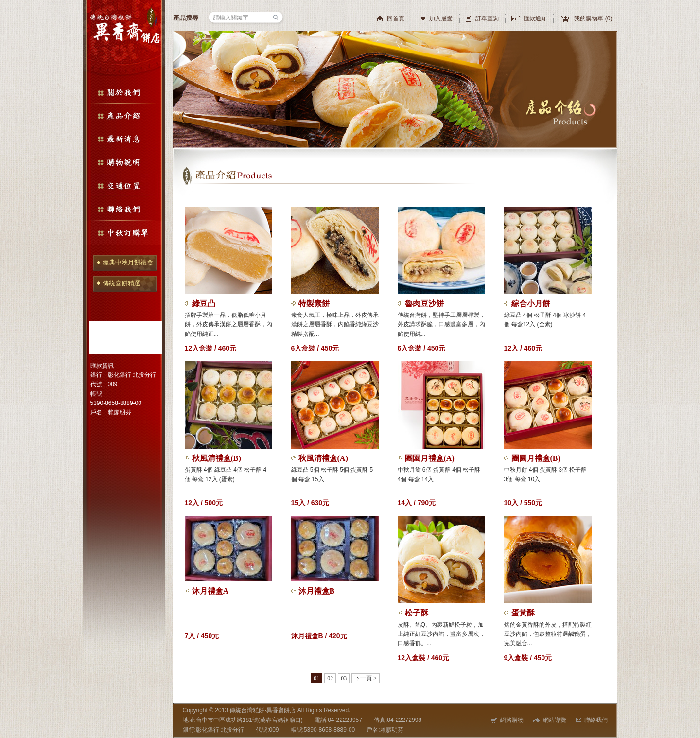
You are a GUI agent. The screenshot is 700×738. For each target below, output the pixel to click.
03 (344, 678)
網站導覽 (550, 720)
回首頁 (396, 18)
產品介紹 (124, 115)
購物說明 (124, 162)
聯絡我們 (124, 209)
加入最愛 (441, 18)
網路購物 (507, 720)
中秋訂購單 (124, 233)
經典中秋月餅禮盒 (128, 262)
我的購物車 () (593, 18)
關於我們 (124, 92)
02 (330, 678)
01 (316, 678)
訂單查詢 (487, 18)
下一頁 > (366, 678)
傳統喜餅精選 (122, 283)
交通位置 (124, 186)
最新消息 (124, 139)
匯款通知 (535, 18)
